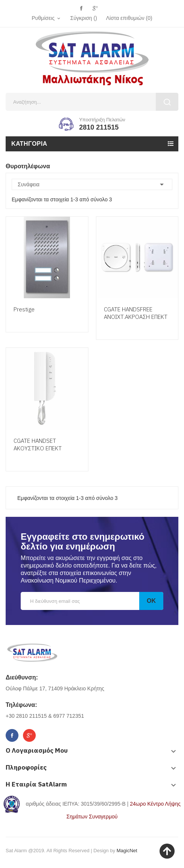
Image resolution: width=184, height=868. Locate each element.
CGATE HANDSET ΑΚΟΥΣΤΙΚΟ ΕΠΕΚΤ (38, 445)
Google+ (95, 8)
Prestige (24, 309)
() (129, 18)
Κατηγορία (29, 144)
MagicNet (127, 851)
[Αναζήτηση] (92, 102)
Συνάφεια (92, 184)
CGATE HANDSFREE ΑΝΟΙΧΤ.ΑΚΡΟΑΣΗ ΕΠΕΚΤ (136, 313)
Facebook (81, 8)
